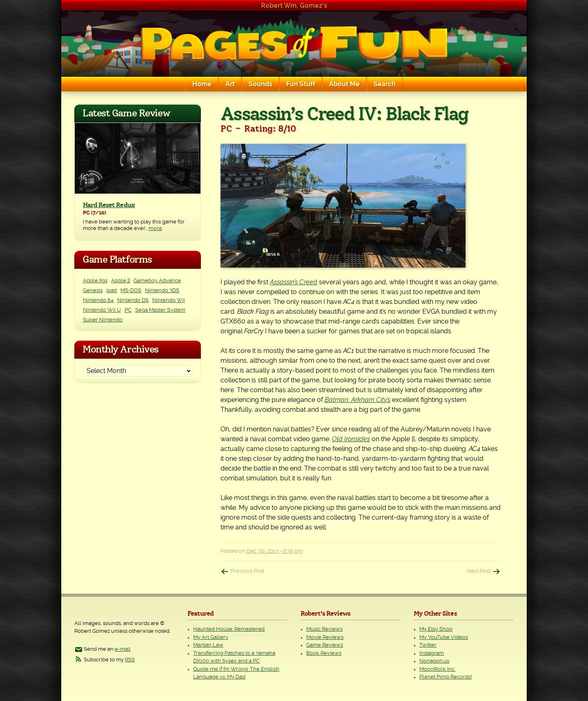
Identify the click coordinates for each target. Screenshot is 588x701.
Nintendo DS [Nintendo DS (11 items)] (133, 300)
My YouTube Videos (444, 637)
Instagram (432, 653)
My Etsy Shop (436, 629)
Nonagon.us (434, 661)
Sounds (261, 84)
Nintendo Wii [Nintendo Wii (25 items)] (169, 300)
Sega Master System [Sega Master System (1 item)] (160, 310)
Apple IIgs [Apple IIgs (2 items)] (95, 281)
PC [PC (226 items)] (128, 310)
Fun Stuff (301, 84)
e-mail (123, 649)
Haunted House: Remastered (229, 629)
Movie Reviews (325, 637)
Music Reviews (324, 629)
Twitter (428, 645)
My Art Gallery (211, 637)
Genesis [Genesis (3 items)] (93, 291)
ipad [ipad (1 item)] (111, 291)
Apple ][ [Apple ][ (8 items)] (120, 281)
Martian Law (208, 645)
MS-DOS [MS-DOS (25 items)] (131, 291)
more (155, 229)
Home (202, 84)
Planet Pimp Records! (446, 677)
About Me (344, 84)
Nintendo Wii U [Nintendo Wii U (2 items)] (102, 310)
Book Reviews (324, 653)
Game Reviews (325, 645)
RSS (130, 660)
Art (230, 84)
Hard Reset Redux (109, 205)
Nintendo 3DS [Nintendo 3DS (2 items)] (162, 291)
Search (385, 84)
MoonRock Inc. (437, 669)
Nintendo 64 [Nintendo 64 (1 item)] (98, 300)
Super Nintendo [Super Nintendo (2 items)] (103, 320)
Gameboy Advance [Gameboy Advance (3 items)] (157, 281)
